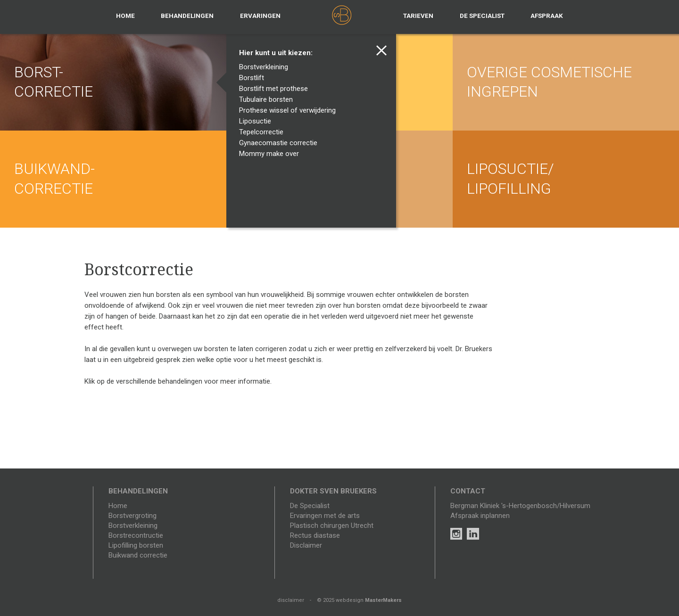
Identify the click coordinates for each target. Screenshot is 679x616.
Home (125, 16)
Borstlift (254, 78)
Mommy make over (271, 154)
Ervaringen (260, 16)
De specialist (482, 16)
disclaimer (291, 600)
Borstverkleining (266, 67)
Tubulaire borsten (268, 99)
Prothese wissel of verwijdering (290, 110)
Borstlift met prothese (276, 89)
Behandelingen (187, 16)
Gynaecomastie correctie (280, 143)
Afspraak (547, 16)
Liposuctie (257, 121)
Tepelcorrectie (263, 132)
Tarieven (418, 16)
